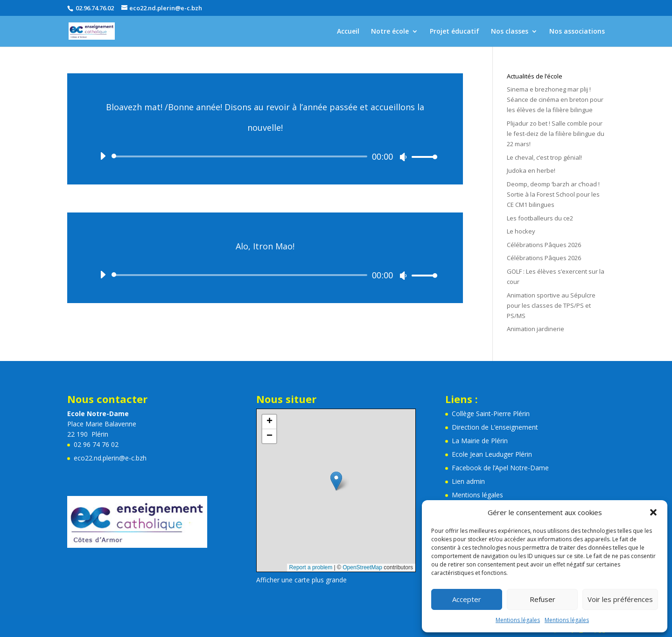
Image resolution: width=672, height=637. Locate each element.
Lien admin (468, 481)
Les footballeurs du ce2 (540, 218)
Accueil (348, 32)
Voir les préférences (620, 599)
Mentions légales (518, 620)
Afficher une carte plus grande (301, 580)
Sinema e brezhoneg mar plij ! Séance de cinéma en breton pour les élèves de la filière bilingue (555, 99)
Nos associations (577, 32)
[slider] (241, 156)
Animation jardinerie (535, 329)
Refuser (542, 599)
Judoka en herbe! (531, 170)
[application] (265, 156)
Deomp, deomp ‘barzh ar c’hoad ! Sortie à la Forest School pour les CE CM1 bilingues (553, 194)
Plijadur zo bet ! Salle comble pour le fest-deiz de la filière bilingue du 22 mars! (556, 134)
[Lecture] (103, 156)
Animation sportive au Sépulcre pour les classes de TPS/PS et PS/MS (551, 305)
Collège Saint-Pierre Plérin (491, 414)
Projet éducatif (455, 32)
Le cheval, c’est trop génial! (544, 157)
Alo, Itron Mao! (265, 246)
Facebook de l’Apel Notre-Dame (500, 468)
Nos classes (510, 32)
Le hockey (521, 231)
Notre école (390, 32)
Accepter (467, 599)
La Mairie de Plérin (480, 441)
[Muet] (403, 157)
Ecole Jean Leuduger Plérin (492, 454)
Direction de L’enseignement (495, 427)
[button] (653, 512)
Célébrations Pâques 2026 (544, 245)
